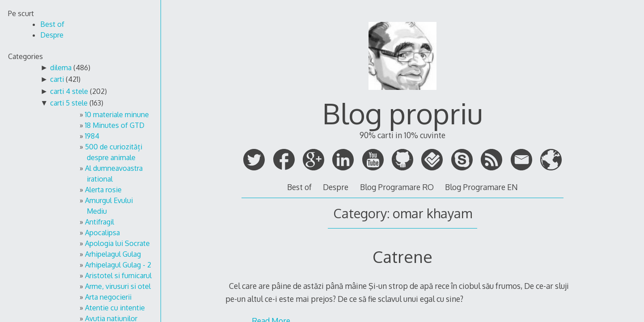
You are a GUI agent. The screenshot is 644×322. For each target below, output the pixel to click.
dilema (61, 68)
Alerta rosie (103, 190)
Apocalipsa (102, 233)
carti (57, 79)
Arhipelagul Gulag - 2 (118, 265)
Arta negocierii (108, 297)
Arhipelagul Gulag (113, 254)
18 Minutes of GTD (115, 125)
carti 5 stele (69, 103)
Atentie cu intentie (115, 308)
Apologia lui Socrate (117, 243)
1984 (92, 136)
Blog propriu (402, 113)
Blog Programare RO (397, 187)
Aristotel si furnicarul (118, 275)
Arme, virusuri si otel (118, 286)
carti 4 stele (69, 91)
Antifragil (100, 222)
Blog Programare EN (481, 187)
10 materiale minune (117, 114)
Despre (336, 187)
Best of (299, 187)
